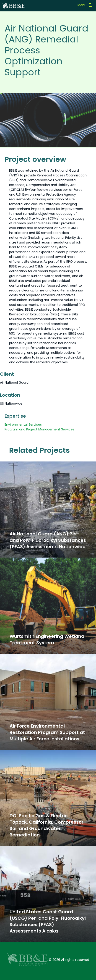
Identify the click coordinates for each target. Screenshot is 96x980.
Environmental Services (23, 424)
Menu (85, 5)
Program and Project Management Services (39, 429)
